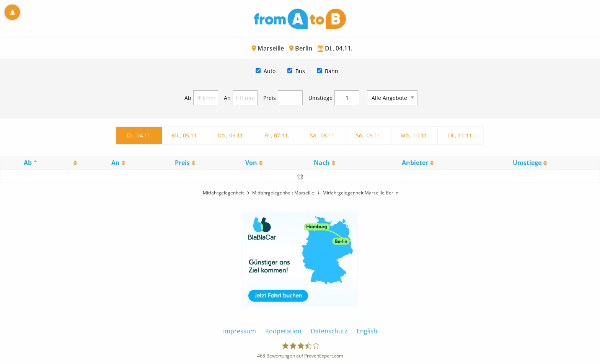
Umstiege (320, 98)
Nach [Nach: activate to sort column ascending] (322, 163)
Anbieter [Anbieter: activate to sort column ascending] (415, 163)
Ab (188, 98)
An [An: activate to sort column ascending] (116, 163)
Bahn (332, 71)
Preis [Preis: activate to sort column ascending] (182, 163)
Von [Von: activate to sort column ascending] (251, 163)
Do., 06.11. (231, 135)
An (227, 98)
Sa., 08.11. (323, 135)
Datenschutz (329, 331)
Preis (270, 98)
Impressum (240, 331)
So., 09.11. (369, 135)
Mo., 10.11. (415, 135)
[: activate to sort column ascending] (74, 163)
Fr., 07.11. (277, 135)
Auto (270, 71)
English (367, 331)
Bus (300, 71)
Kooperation (283, 331)
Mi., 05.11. (185, 135)
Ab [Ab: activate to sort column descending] (28, 163)
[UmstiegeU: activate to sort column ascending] (530, 163)
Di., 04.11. (139, 135)
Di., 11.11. (461, 135)
